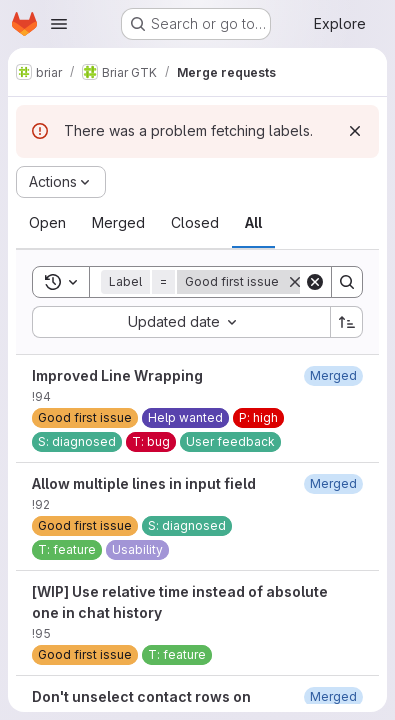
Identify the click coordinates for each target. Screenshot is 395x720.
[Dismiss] (355, 131)
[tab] (47, 223)
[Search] (347, 282)
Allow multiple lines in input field (144, 483)
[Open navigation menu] (59, 24)
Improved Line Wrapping (117, 375)
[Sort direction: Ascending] (347, 322)
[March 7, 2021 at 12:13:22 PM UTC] (333, 696)
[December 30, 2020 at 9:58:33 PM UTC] (333, 483)
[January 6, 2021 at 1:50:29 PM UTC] (333, 375)
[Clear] (315, 282)
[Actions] (61, 182)
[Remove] (295, 282)
